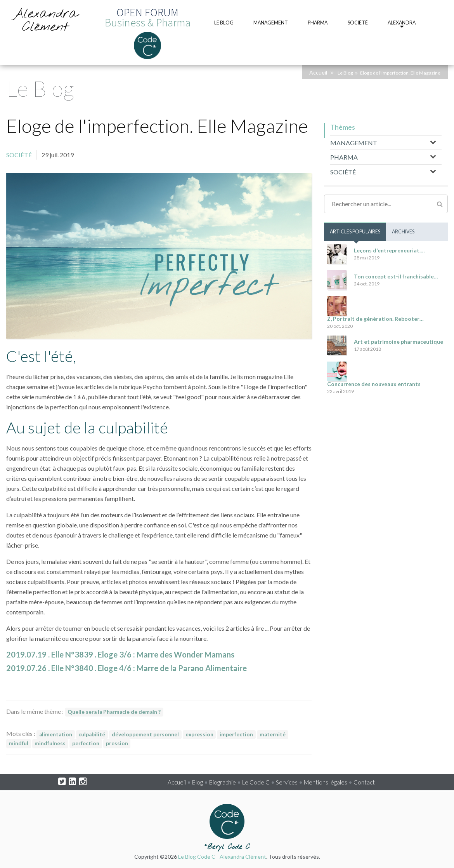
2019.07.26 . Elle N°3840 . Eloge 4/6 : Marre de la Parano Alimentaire (126, 668)
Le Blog (345, 73)
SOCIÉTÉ (19, 155)
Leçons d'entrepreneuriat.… (389, 250)
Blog (198, 782)
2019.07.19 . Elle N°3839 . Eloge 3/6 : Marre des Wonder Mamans (120, 654)
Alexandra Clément (45, 21)
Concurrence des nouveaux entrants (374, 384)
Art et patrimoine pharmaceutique (399, 342)
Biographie (223, 782)
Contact (364, 782)
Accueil (318, 72)
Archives (403, 232)
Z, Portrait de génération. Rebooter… (375, 319)
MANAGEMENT (354, 143)
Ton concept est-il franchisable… (396, 276)
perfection (86, 743)
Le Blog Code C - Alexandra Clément (222, 857)
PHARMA (344, 157)
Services (287, 782)
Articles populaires (355, 232)
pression (117, 743)
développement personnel (145, 734)
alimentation (56, 734)
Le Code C (256, 782)
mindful (19, 743)
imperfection (236, 734)
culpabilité (92, 734)
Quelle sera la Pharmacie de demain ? (114, 712)
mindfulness (50, 743)
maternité (273, 734)
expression (199, 734)
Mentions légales (326, 782)
